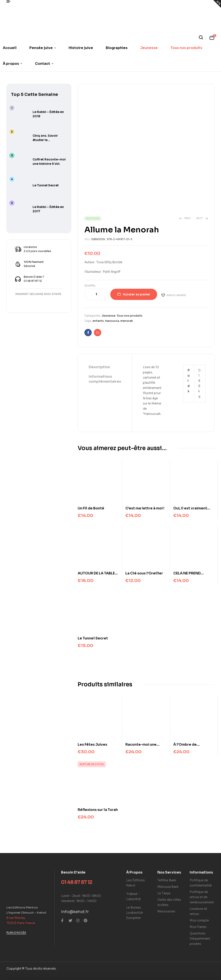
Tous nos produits (130, 316)
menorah (127, 321)
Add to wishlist (176, 295)
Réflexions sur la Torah (98, 810)
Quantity (90, 285)
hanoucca (112, 321)
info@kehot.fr (75, 912)
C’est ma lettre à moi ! (145, 508)
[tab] (105, 367)
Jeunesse (109, 316)
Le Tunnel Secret (93, 638)
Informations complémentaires (105, 379)
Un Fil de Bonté (91, 508)
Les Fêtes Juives (92, 745)
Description (99, 367)
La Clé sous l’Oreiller (144, 573)
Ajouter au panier (137, 294)
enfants (98, 321)
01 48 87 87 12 (77, 882)
